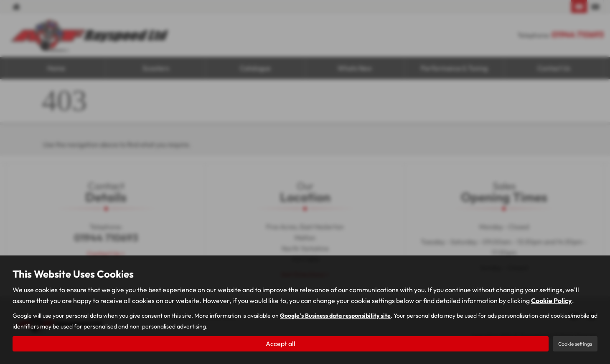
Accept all (281, 344)
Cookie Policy (552, 301)
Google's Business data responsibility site (335, 316)
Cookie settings (575, 344)
